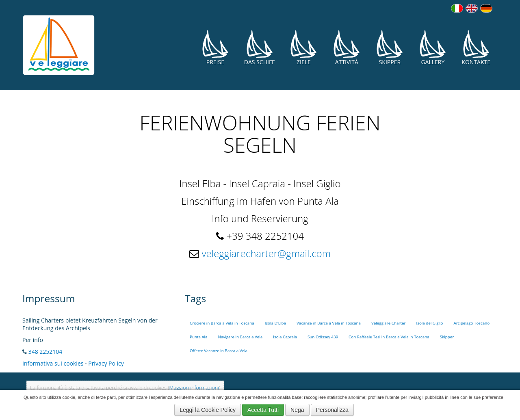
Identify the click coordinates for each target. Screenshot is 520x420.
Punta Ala (199, 337)
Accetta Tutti (263, 410)
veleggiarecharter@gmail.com (266, 253)
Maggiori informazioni (194, 388)
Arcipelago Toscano (472, 323)
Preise (215, 48)
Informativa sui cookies (53, 363)
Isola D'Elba (275, 323)
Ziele (303, 48)
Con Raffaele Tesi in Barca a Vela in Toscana (389, 337)
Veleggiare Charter (389, 323)
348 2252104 (45, 352)
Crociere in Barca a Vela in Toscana (222, 323)
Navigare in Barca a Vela (240, 337)
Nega (297, 410)
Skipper (390, 48)
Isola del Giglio (429, 323)
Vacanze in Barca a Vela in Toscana (329, 323)
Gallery (433, 48)
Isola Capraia (285, 337)
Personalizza (332, 410)
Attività (347, 48)
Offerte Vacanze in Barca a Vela (219, 351)
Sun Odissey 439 (323, 337)
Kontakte (476, 48)
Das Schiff (260, 48)
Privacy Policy (106, 363)
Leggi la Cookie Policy (208, 410)
